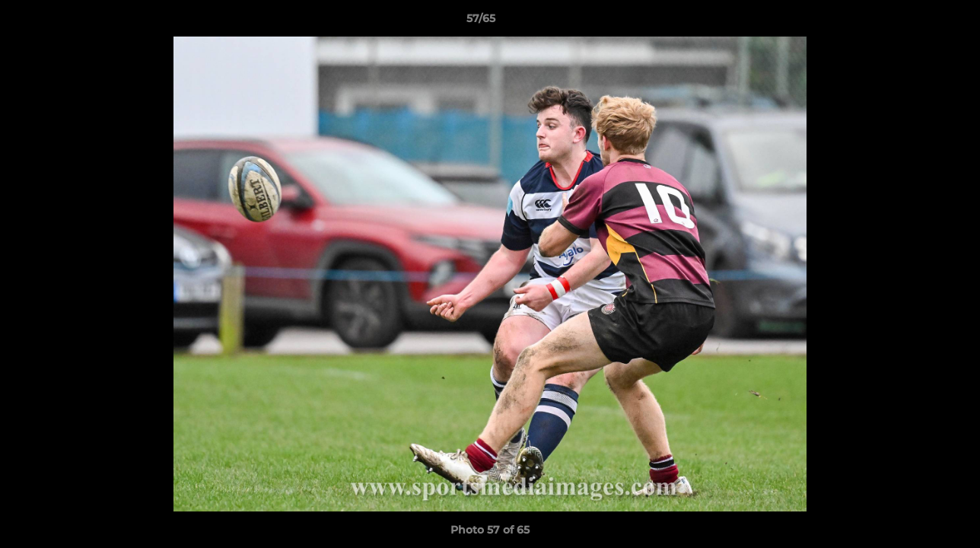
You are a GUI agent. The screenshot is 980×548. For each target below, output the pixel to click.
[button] (916, 22)
